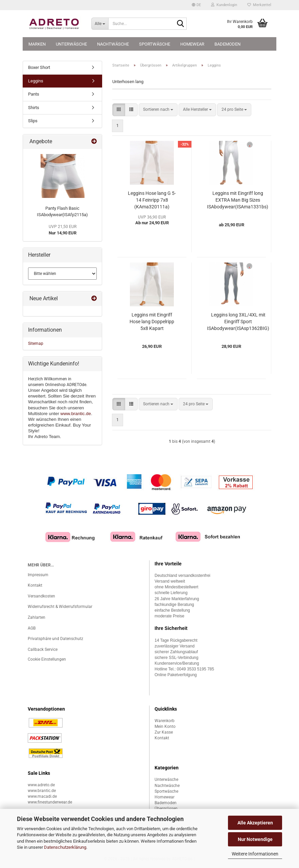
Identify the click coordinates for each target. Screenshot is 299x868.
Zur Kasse (164, 732)
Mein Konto (165, 726)
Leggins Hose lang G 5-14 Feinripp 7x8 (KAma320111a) (152, 200)
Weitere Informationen (255, 854)
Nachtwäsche (113, 44)
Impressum (38, 575)
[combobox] (158, 110)
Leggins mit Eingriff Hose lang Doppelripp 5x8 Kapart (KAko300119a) (152, 322)
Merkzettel (259, 5)
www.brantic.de (76, 414)
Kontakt (35, 585)
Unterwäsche (71, 44)
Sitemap (36, 343)
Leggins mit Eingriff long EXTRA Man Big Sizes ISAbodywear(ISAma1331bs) (238, 200)
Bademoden (227, 44)
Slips (33, 121)
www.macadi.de (42, 796)
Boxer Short (39, 67)
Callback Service (43, 649)
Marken (37, 44)
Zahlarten (37, 617)
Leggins (36, 81)
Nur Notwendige (255, 839)
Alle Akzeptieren (255, 823)
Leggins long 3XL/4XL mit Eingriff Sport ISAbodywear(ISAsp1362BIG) (238, 322)
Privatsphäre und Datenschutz (55, 639)
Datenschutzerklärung (65, 847)
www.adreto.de (41, 785)
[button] (196, 5)
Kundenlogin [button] (224, 5)
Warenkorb (165, 721)
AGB (32, 628)
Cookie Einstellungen (47, 659)
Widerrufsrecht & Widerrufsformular (60, 607)
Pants (34, 94)
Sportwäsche (155, 44)
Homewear (192, 44)
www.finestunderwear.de (50, 802)
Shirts (34, 108)
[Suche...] (100, 24)
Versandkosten (41, 596)
